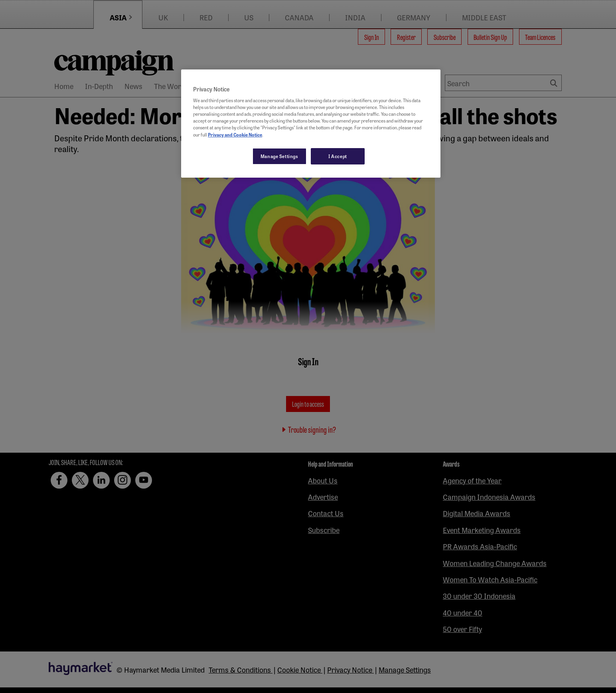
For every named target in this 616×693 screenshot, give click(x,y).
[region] (311, 124)
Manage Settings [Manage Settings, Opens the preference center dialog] (279, 156)
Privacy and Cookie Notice (235, 135)
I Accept (338, 156)
